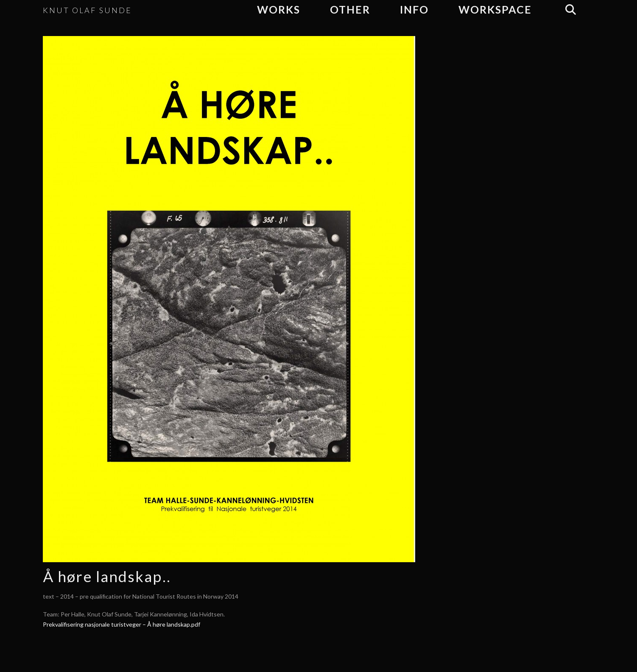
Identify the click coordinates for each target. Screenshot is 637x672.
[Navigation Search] (570, 10)
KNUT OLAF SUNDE (87, 10)
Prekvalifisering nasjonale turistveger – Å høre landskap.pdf (122, 624)
